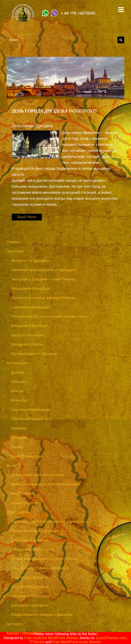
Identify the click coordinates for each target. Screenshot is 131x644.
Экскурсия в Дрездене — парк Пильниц (44, 279)
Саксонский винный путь (31, 419)
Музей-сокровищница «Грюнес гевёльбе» (45, 484)
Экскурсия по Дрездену (30, 261)
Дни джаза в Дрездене (30, 605)
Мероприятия (18, 512)
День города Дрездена (32, 126)
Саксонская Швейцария (31, 307)
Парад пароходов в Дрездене (35, 531)
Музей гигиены (23, 493)
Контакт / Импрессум (24, 633)
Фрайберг (19, 428)
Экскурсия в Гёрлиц (27, 344)
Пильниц (18, 382)
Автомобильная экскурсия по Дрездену (43, 270)
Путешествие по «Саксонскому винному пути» (49, 316)
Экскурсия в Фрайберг (29, 326)
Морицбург (20, 400)
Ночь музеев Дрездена (30, 587)
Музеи (12, 466)
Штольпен (19, 438)
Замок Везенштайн (27, 456)
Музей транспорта (26, 503)
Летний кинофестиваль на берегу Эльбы (45, 559)
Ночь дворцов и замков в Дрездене (40, 568)
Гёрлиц (17, 447)
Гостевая (14, 624)
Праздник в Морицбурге (31, 596)
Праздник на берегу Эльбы (33, 549)
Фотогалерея (17, 363)
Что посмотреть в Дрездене (34, 354)
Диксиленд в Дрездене (30, 540)
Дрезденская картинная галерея (38, 475)
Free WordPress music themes (77, 642)
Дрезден (18, 372)
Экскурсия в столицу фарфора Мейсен (43, 298)
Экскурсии (15, 251)
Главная (13, 242)
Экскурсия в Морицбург (30, 289)
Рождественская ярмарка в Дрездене (42, 615)
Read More (27, 217)
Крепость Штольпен (27, 335)
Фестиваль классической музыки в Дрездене (48, 521)
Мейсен (17, 391)
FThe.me (37, 642)
